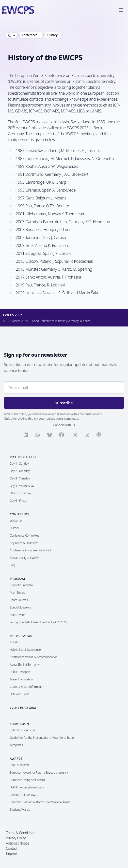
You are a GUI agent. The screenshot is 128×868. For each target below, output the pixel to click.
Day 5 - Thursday (20, 493)
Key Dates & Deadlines (24, 543)
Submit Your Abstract (23, 730)
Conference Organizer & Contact (30, 550)
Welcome (16, 521)
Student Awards (20, 810)
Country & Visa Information (27, 687)
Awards (16, 759)
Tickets (14, 642)
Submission (19, 724)
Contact (12, 848)
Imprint (11, 854)
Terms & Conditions (20, 833)
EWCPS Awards (19, 765)
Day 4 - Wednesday (22, 486)
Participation (21, 636)
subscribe (64, 403)
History (52, 35)
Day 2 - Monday (20, 471)
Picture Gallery (23, 457)
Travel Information (21, 679)
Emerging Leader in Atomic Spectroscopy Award (40, 802)
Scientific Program (21, 585)
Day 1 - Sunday (19, 464)
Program (17, 579)
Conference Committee (25, 535)
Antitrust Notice (17, 843)
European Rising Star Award (27, 780)
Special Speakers (20, 607)
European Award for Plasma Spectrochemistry (39, 772)
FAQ (12, 565)
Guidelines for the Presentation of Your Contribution (43, 738)
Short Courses (19, 600)
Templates (16, 745)
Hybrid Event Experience (25, 650)
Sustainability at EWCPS (24, 558)
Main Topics (17, 593)
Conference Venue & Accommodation (34, 657)
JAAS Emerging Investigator (27, 787)
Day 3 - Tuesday (20, 478)
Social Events (18, 615)
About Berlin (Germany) (25, 664)
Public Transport (20, 672)
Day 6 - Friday (18, 501)
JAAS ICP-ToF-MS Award (24, 795)
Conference (32, 35)
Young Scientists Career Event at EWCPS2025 (38, 622)
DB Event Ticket (20, 694)
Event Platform (23, 708)
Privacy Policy (16, 838)
